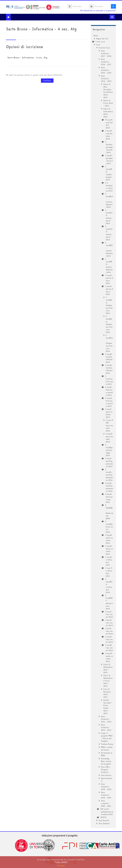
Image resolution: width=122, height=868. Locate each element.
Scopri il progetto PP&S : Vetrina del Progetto (107, 737)
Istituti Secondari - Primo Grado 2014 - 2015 (108, 707)
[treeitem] (103, 429)
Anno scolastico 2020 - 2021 (106, 803)
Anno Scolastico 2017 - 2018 (106, 53)
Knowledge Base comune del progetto (106, 761)
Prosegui (61, 866)
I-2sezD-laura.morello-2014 (109, 438)
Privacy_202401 (61, 862)
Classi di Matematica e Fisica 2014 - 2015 (108, 681)
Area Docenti (104, 820)
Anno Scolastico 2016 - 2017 (106, 62)
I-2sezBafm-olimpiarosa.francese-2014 (109, 324)
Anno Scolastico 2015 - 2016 (106, 70)
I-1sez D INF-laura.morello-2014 (109, 425)
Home (96, 36)
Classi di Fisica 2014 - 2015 (108, 103)
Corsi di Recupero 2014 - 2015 (107, 693)
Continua (47, 81)
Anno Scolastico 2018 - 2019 (106, 787)
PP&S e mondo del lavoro (107, 748)
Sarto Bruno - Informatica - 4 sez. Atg (27, 58)
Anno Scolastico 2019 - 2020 (106, 795)
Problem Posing (107, 744)
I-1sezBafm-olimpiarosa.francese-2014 (109, 305)
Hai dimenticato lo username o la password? (98, 11)
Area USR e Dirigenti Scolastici (106, 770)
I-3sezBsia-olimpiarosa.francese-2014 (109, 343)
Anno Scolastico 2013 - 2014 (106, 719)
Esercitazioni (106, 775)
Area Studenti (104, 823)
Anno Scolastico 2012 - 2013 (106, 727)
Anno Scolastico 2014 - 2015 (106, 78)
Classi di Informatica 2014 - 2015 (108, 113)
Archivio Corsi (104, 48)
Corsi (98, 45)
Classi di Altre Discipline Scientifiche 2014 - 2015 (108, 91)
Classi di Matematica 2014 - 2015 (108, 668)
